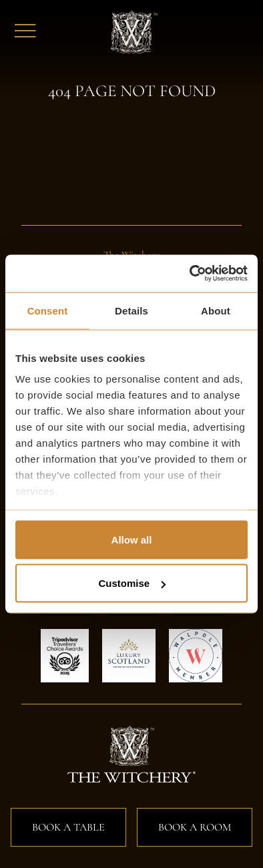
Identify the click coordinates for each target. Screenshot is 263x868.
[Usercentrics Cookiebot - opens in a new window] (190, 274)
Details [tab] (131, 310)
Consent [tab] (48, 310)
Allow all (132, 539)
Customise (132, 583)
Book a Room (195, 827)
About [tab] (216, 310)
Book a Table (68, 827)
